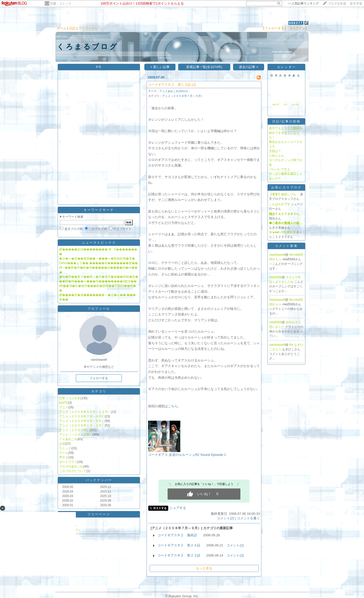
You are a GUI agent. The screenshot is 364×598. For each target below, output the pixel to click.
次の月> (295, 105)
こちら (173, 406)
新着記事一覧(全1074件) (204, 67)
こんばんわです (280, 204)
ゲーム (64, 453)
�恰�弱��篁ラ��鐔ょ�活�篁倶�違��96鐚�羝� (99, 277)
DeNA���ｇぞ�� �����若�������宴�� (98, 263)
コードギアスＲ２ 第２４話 (179, 545)
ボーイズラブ (68, 462)
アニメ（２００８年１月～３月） (82, 425)
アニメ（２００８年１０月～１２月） (85, 412)
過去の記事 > (249, 67)
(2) (194, 85)
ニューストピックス (99, 243)
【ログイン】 (299, 28)
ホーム (62, 28)
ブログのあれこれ (71, 466)
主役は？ (275, 151)
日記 (73, 28)
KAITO (64, 403)
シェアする (178, 508)
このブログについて (73, 471)
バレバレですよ (280, 169)
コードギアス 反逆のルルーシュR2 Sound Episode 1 (187, 455)
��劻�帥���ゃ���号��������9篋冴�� (98, 281)
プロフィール (88, 28)
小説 (62, 444)
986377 (296, 23)
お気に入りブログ (286, 187)
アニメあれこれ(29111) (174, 91)
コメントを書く (248, 518)
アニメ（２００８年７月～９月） (82, 416)
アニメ (64, 407)
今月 (285, 105)
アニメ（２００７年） (74, 430)
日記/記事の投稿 (286, 121)
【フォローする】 (275, 28)
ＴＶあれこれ (68, 439)
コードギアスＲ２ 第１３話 (169, 85)
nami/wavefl (277, 255)
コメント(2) (225, 518)
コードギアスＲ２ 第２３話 (179, 555)
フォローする (99, 378)
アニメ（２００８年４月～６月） (82, 421)
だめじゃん (277, 156)
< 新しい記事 (160, 67)
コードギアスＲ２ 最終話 (177, 535)
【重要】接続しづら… (284, 194)
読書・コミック (61, 4)
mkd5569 (275, 277)
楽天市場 (356, 4)
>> (303, 4)
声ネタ (64, 457)
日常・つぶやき (70, 398)
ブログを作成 (337, 4)
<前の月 (275, 105)
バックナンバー (99, 480)
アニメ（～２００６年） (76, 435)
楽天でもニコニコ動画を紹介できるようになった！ (286, 133)
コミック (65, 448)
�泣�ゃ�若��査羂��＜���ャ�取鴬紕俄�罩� (97, 259)
